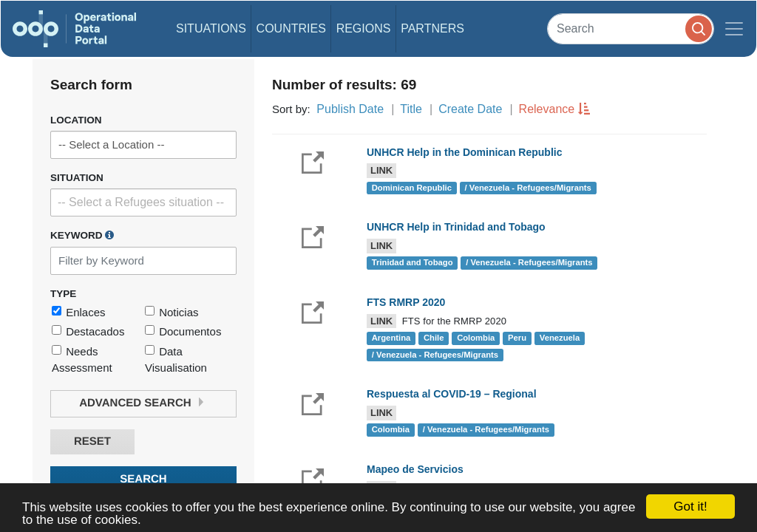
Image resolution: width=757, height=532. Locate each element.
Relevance (547, 109)
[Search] (631, 28)
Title (411, 109)
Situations (211, 28)
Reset (92, 441)
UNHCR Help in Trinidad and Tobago (456, 227)
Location (76, 120)
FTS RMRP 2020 (406, 302)
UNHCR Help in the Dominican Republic (464, 152)
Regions (364, 28)
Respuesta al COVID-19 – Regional (452, 394)
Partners (432, 28)
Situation (77, 178)
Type (63, 294)
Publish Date (350, 109)
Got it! (690, 507)
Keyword (82, 235)
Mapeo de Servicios (415, 469)
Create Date (470, 109)
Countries (291, 28)
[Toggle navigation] (734, 29)
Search (143, 479)
